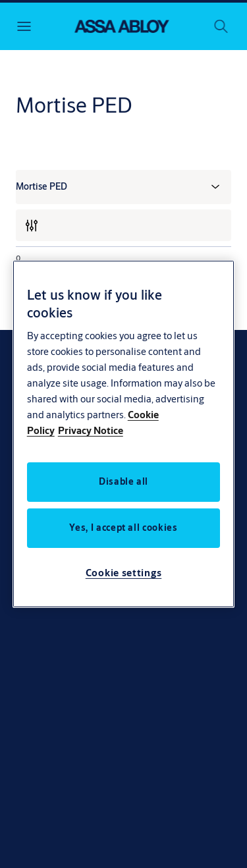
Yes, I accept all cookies (123, 528)
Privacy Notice (91, 430)
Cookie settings (124, 573)
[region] (124, 434)
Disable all (123, 481)
